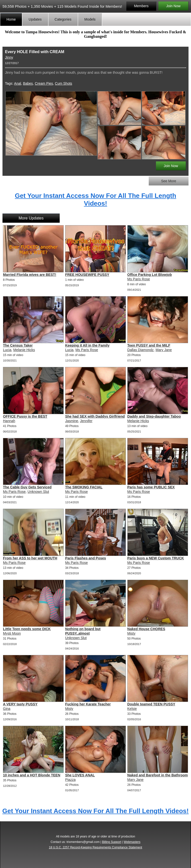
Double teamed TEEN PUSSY (151, 704)
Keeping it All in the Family (87, 345)
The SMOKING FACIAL (84, 487)
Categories (63, 19)
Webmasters (132, 842)
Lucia (7, 350)
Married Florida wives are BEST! (30, 275)
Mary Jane (164, 350)
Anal (18, 83)
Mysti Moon (12, 633)
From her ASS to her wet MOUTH (30, 558)
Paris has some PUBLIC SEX (151, 487)
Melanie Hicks (24, 350)
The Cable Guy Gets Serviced (27, 487)
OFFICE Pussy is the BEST (25, 416)
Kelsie (132, 709)
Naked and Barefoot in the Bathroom (158, 775)
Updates (35, 19)
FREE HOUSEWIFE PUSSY (87, 275)
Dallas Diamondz (141, 350)
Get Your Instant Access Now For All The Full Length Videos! (96, 199)
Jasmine (72, 421)
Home (11, 19)
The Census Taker (18, 345)
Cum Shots (64, 83)
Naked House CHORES (146, 629)
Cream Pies (44, 83)
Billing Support (112, 842)
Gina (7, 709)
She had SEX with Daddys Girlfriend (95, 416)
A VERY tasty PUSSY (20, 704)
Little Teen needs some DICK (27, 629)
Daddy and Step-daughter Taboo (154, 416)
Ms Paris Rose (139, 279)
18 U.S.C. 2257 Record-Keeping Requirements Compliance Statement (96, 847)
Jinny (9, 57)
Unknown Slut (38, 492)
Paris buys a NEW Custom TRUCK (156, 558)
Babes (28, 83)
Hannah (9, 421)
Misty (131, 633)
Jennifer (86, 421)
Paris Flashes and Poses (86, 558)
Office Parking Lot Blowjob (150, 275)
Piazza (70, 780)
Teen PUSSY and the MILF (149, 345)
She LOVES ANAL (80, 775)
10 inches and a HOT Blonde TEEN (32, 775)
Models (90, 19)
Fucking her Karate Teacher (88, 704)
